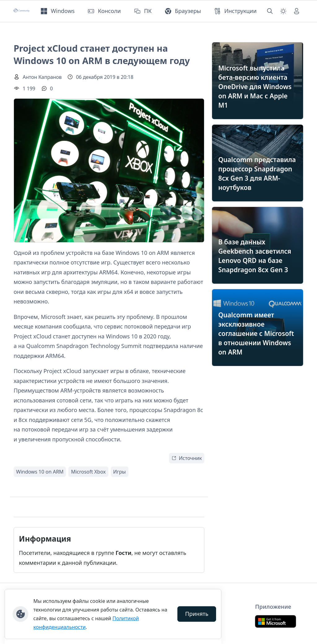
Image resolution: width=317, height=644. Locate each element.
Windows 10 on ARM (40, 472)
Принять (197, 614)
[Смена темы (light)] (283, 11)
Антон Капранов (42, 77)
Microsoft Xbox (88, 472)
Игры (120, 472)
